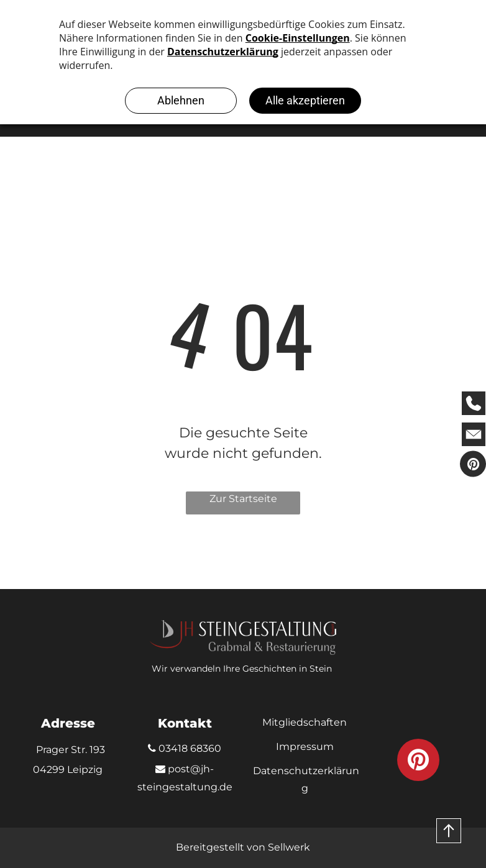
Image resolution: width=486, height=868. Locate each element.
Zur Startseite (243, 499)
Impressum (305, 747)
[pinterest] (473, 465)
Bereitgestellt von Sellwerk (243, 847)
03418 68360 (185, 748)
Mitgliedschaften (305, 722)
